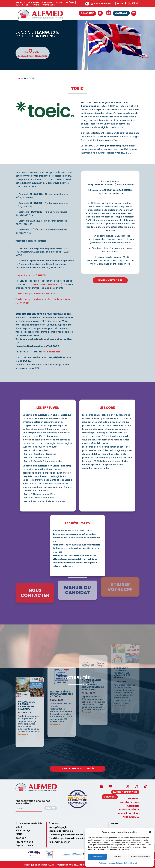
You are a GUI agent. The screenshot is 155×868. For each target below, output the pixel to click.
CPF (28, 5)
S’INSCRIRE (110, 797)
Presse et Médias (129, 810)
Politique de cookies (107, 863)
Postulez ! (134, 799)
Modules (20, 2)
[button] (150, 832)
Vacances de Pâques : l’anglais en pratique (26, 650)
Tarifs (36, 5)
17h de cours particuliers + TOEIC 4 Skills (37, 294)
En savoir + (24, 679)
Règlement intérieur (59, 842)
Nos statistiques (130, 802)
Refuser (118, 857)
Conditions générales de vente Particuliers (72, 838)
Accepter (97, 857)
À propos (54, 824)
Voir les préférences (140, 857)
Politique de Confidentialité (127, 863)
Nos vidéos (48, 5)
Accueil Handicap (129, 813)
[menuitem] (87, 4)
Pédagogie (33, 2)
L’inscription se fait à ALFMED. (31, 275)
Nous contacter (52, 352)
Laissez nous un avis (125, 792)
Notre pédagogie (58, 827)
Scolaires (47, 2)
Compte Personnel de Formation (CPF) (46, 284)
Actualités (133, 806)
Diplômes (69, 2)
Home (19, 78)
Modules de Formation (61, 831)
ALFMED (19, 5)
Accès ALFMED (131, 817)
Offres (58, 2)
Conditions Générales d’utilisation (76, 865)
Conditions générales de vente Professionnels (73, 835)
